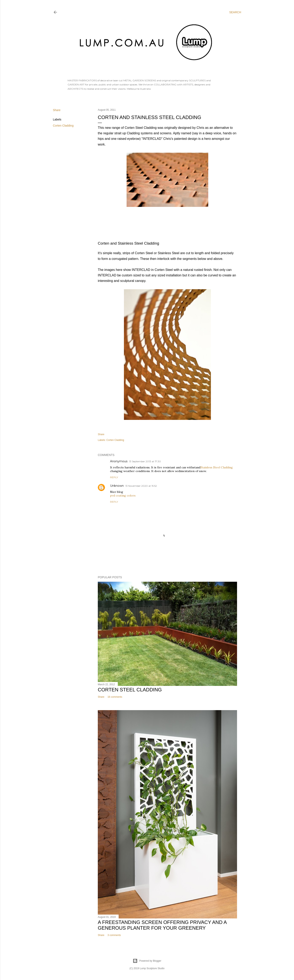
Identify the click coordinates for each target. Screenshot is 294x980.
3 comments (114, 935)
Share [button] (57, 110)
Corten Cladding (63, 126)
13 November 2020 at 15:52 (141, 486)
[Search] (235, 12)
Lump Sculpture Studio (152, 968)
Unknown (117, 486)
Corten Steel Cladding (130, 690)
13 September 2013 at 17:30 (145, 461)
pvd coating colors (123, 496)
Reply (114, 477)
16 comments (115, 697)
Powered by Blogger (147, 961)
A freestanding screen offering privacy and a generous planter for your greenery (162, 925)
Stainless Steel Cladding (217, 467)
